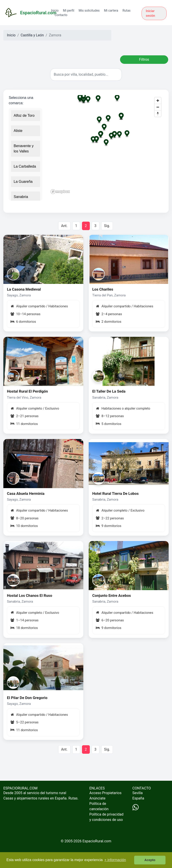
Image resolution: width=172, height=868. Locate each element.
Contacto (61, 15)
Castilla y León (32, 35)
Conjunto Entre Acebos (112, 595)
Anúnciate (97, 798)
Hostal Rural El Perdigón (27, 391)
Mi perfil (69, 10)
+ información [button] (115, 860)
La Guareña (23, 182)
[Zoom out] (158, 107)
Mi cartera (111, 10)
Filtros (144, 59)
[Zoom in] (158, 101)
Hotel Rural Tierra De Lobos (115, 493)
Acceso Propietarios (105, 793)
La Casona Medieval (24, 289)
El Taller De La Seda (109, 391)
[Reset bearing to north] (158, 113)
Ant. (64, 226)
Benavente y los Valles (24, 149)
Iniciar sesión (150, 13)
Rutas (127, 10)
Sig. (107, 226)
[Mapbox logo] (60, 192)
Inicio (55, 10)
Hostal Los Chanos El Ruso (30, 595)
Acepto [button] (150, 860)
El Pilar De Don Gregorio (27, 698)
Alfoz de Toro (24, 116)
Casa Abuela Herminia (26, 493)
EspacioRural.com (97, 841)
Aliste (18, 131)
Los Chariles (103, 289)
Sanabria (21, 197)
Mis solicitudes (89, 10)
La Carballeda (25, 166)
